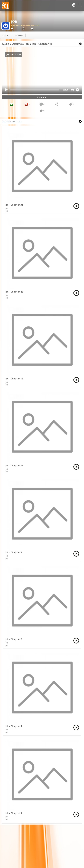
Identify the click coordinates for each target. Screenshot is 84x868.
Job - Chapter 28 (42, 44)
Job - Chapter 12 (14, 379)
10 (26, 27)
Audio (6, 44)
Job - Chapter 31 (14, 205)
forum (19, 35)
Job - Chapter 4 (13, 726)
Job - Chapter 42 (14, 292)
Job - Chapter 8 (13, 552)
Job (27, 44)
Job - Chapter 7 (13, 639)
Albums (17, 44)
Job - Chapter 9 (13, 813)
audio (6, 35)
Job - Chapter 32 (14, 466)
